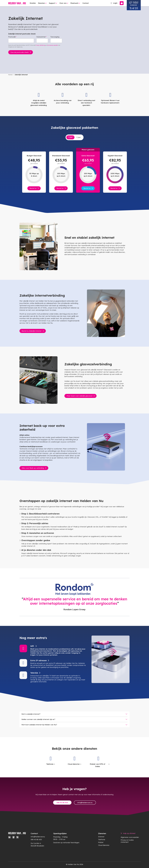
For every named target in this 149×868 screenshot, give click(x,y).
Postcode (12, 37)
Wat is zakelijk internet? (31, 714)
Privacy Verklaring (40, 45)
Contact (86, 3)
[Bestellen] (122, 3)
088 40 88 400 (62, 803)
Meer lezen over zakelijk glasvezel (80, 396)
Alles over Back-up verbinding (33, 468)
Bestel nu (33, 188)
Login (114, 3)
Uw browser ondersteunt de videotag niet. (103, 35)
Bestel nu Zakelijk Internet (32, 331)
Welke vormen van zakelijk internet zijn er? (38, 719)
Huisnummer (41, 37)
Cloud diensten (104, 845)
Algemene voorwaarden (130, 837)
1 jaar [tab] (70, 137)
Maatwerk (74, 3)
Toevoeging (55, 37)
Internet (101, 837)
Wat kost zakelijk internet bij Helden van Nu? (39, 725)
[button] (53, 650)
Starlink (33, 3)
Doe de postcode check (20, 52)
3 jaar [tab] (79, 137)
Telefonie (102, 839)
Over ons (63, 3)
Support (52, 3)
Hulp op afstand (129, 833)
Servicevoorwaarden (53, 45)
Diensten (41, 3)
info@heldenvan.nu (85, 803)
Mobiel (101, 842)
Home (10, 75)
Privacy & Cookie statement (127, 841)
